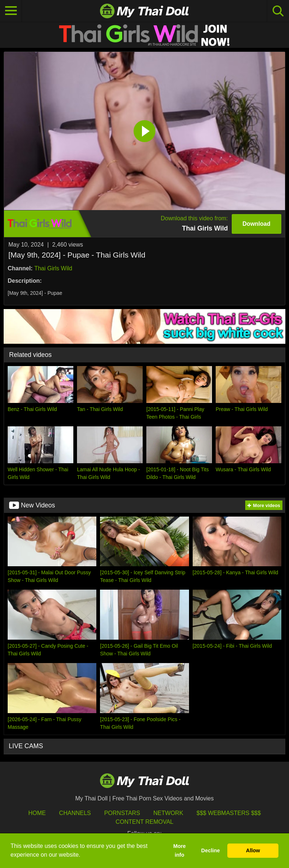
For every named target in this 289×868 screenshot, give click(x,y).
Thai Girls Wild (53, 268)
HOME (37, 813)
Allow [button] (253, 850)
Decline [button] (210, 850)
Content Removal (145, 822)
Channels (75, 813)
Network (168, 813)
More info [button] (180, 850)
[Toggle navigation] (11, 11)
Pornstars (122, 813)
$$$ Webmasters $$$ (229, 813)
